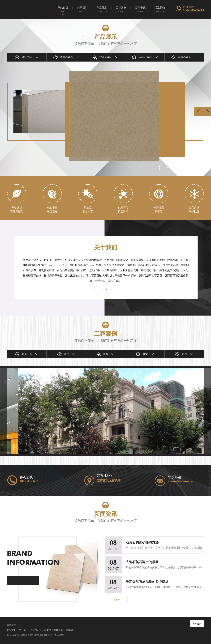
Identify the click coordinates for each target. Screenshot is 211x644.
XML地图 (59, 635)
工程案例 (47, 630)
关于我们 (23, 630)
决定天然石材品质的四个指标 (147, 582)
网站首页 (11, 630)
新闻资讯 (58, 630)
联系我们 (70, 630)
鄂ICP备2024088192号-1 (43, 635)
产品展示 (35, 630)
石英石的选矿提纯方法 (142, 542)
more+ (106, 289)
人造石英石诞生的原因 (142, 562)
